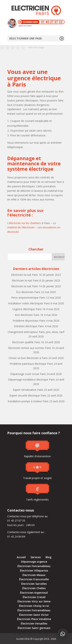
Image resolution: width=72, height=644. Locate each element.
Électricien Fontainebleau (34, 566)
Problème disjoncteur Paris (29, 321)
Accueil (21, 557)
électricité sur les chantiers (25, 223)
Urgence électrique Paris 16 (29, 309)
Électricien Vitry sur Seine (34, 601)
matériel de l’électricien (21, 227)
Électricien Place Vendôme (34, 619)
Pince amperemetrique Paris (28, 298)
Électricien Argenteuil (34, 593)
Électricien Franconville (34, 579)
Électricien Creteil (34, 597)
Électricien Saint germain (34, 628)
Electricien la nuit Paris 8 (26, 280)
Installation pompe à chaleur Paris (28, 401)
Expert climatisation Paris (28, 390)
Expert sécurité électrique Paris (28, 395)
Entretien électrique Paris (29, 326)
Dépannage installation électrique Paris (31, 380)
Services (36, 557)
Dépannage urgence (34, 562)
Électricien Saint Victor (34, 615)
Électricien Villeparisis (34, 571)
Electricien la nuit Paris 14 (26, 286)
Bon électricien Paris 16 (29, 315)
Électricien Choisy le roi (34, 606)
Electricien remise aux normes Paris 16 (31, 348)
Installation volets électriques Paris (29, 303)
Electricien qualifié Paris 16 (28, 342)
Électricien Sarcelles (34, 584)
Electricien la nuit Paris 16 (26, 275)
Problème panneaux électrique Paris (31, 364)
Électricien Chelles (34, 588)
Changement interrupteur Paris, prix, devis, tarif (36, 332)
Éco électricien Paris (28, 292)
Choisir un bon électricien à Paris (28, 358)
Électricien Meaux (34, 575)
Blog (48, 557)
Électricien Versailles (34, 623)
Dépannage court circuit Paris (28, 374)
